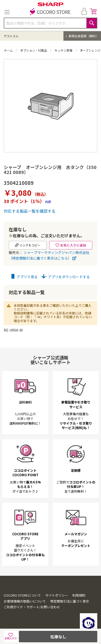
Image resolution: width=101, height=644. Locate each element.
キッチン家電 (64, 50)
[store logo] (50, 12)
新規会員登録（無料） (83, 36)
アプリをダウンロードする (66, 277)
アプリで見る (25, 277)
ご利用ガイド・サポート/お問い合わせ (32, 607)
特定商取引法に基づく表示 (70, 601)
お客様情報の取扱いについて (25, 601)
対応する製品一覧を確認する (30, 211)
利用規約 (79, 595)
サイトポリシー (57, 595)
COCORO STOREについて (22, 595)
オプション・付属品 (34, 50)
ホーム (9, 50)
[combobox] (50, 23)
